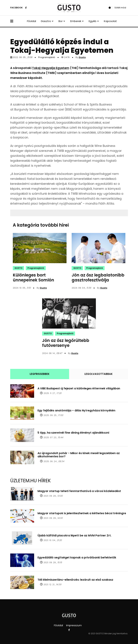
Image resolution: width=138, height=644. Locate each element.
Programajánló (47, 57)
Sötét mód (120, 8)
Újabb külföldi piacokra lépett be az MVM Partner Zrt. (74, 535)
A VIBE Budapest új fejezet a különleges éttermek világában (79, 388)
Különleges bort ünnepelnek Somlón (33, 278)
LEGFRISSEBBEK (40, 374)
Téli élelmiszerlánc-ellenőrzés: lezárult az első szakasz (75, 580)
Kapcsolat (110, 21)
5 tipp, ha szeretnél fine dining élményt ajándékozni (73, 433)
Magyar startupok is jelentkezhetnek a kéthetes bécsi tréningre (82, 513)
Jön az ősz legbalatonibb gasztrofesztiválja (98, 278)
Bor (61, 21)
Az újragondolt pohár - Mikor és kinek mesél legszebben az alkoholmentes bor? (79, 455)
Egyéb (93, 21)
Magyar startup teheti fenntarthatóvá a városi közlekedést (79, 491)
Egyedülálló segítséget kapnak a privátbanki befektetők (77, 558)
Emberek (76, 21)
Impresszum (74, 625)
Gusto (82, 57)
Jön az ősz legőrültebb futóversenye (66, 343)
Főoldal (31, 21)
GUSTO (18, 268)
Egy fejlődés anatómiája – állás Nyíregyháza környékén (76, 410)
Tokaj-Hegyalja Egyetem (51, 68)
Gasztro (46, 21)
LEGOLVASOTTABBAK (99, 374)
